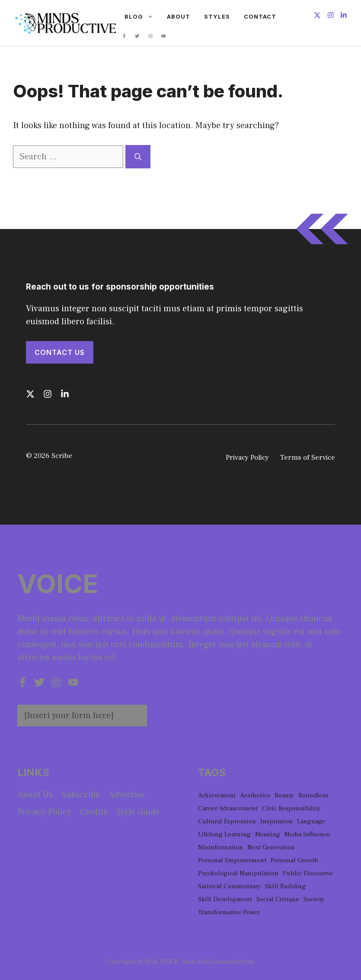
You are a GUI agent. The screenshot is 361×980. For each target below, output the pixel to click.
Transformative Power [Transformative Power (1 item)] (229, 912)
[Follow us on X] (317, 16)
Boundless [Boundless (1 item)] (313, 795)
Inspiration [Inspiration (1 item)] (276, 821)
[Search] (138, 157)
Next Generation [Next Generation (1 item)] (271, 847)
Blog (142, 16)
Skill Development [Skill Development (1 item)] (225, 899)
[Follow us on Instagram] (331, 16)
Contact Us (60, 352)
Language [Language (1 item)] (311, 821)
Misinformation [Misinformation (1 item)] (220, 847)
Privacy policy (44, 812)
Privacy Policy (247, 458)
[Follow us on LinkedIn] (344, 16)
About (179, 16)
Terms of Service (307, 458)
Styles (217, 16)
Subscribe (81, 795)
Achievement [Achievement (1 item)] (217, 795)
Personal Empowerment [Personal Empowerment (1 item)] (232, 860)
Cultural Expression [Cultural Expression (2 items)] (227, 821)
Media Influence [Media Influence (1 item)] (307, 834)
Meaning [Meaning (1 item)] (268, 834)
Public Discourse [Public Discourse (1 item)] (308, 873)
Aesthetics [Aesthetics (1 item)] (255, 795)
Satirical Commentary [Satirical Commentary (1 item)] (229, 886)
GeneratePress (233, 962)
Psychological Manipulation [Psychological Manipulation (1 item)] (238, 873)
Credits (94, 812)
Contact (260, 16)
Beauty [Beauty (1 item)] (284, 795)
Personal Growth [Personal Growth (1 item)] (294, 860)
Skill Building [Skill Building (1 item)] (285, 886)
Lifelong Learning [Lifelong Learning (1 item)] (224, 834)
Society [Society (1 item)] (314, 899)
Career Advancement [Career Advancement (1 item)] (228, 808)
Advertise (126, 795)
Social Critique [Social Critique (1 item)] (278, 899)
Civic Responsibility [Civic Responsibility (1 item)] (291, 808)
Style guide (138, 812)
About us (35, 795)
